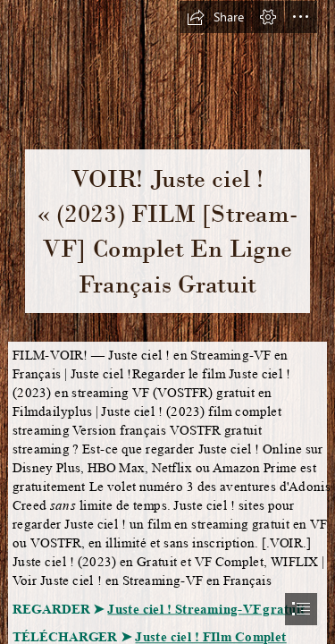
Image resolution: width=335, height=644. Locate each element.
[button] (215, 17)
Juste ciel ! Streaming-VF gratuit (206, 609)
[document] (167, 322)
